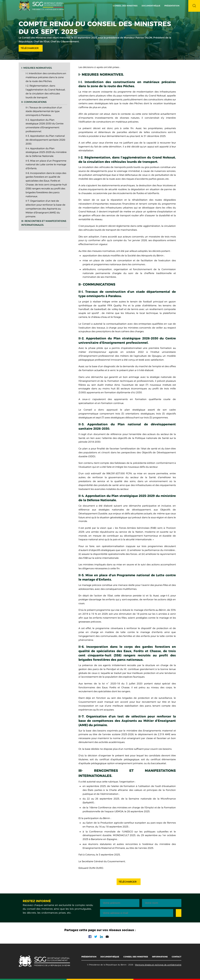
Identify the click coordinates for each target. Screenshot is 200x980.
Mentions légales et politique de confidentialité (158, 965)
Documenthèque (151, 6)
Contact (177, 957)
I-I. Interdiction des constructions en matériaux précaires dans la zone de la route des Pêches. (46, 77)
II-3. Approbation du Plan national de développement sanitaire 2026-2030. (46, 140)
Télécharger (30, 48)
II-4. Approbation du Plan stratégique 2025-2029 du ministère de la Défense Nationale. (46, 152)
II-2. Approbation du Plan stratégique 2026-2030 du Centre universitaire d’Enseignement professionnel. (45, 126)
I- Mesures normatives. (37, 68)
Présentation (89, 957)
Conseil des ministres (125, 6)
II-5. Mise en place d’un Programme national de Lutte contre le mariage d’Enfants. (46, 165)
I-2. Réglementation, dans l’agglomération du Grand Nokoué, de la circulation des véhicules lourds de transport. (45, 92)
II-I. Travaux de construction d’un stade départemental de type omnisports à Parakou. (44, 111)
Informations (160, 957)
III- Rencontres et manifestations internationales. (44, 223)
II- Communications (34, 102)
